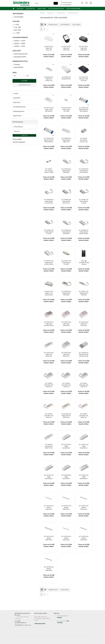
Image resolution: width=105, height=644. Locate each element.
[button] (82, 3)
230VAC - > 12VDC (19, 41)
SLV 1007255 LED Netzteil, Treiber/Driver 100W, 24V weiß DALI (84, 538)
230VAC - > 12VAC (19, 46)
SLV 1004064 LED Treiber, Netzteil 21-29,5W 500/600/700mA (49, 232)
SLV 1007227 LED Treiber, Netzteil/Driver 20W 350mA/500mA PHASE (49, 477)
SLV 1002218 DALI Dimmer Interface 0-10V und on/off (84, 140)
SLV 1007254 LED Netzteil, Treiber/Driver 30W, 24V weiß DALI (66, 538)
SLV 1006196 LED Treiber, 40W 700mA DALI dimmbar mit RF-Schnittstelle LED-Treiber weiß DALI (84, 324)
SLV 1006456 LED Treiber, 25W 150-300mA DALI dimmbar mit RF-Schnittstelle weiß (66, 416)
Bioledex (60, 618)
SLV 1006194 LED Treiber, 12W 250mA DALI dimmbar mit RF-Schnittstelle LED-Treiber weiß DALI (49, 354)
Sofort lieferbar (18, 17)
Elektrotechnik (17, 116)
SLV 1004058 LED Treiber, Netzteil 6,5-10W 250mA (49, 201)
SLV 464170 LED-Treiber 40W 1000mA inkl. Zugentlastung (66, 48)
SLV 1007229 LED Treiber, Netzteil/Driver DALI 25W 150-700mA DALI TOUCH (84, 477)
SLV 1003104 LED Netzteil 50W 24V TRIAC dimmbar (84, 109)
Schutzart (17, 51)
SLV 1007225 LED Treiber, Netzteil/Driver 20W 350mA (66, 446)
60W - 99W (17, 30)
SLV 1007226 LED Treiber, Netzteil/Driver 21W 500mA (84, 446)
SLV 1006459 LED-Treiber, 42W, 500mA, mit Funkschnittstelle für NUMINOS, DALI (49, 385)
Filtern (24, 81)
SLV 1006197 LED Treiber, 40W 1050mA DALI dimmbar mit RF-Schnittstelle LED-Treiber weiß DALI (66, 324)
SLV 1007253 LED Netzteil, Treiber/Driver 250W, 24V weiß (49, 538)
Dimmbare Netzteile (20, 61)
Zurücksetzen (24, 85)
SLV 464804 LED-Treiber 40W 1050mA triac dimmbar (49, 79)
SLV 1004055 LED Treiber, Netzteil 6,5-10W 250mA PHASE (84, 171)
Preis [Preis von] (15, 73)
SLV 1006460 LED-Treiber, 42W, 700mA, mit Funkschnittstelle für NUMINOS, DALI (66, 385)
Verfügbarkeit (18, 14)
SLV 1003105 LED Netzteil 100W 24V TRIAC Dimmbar (49, 140)
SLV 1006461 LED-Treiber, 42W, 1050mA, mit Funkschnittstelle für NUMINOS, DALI (84, 385)
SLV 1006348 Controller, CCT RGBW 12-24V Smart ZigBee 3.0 (49, 446)
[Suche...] (56, 3)
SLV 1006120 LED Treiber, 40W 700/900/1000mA (49, 324)
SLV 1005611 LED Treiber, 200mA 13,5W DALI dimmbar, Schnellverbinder (84, 293)
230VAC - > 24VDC (19, 44)
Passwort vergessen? (19, 142)
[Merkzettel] (86, 3)
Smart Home (42, 9)
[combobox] (53, 25)
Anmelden (24, 135)
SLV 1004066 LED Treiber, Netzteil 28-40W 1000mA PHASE (84, 232)
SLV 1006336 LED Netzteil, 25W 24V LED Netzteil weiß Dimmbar (84, 354)
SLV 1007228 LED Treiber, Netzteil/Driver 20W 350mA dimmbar (66, 477)
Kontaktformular (27, 625)
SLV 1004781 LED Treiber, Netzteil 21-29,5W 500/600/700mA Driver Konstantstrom (66, 263)
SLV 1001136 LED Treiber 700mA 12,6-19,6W (66, 109)
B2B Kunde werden (40, 624)
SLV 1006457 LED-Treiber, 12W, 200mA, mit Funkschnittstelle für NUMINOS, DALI (84, 416)
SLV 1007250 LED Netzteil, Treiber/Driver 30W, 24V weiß (49, 508)
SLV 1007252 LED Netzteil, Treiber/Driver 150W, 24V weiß (84, 508)
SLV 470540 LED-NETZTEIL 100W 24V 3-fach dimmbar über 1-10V (84, 79)
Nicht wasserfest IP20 (20, 54)
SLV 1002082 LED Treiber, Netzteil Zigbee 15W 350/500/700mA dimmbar (66, 140)
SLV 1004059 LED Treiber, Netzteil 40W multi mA (66, 201)
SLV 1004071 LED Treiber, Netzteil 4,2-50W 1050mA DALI (49, 263)
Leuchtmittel (30, 9)
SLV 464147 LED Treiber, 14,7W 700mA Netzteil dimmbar (49, 293)
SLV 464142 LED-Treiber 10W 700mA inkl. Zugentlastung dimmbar (49, 48)
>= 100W (16, 33)
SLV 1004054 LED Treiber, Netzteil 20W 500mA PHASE (66, 171)
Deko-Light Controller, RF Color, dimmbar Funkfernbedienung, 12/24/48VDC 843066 (84, 263)
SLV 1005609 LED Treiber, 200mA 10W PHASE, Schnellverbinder (66, 293)
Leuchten (20, 9)
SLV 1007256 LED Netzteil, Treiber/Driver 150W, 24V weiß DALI (49, 569)
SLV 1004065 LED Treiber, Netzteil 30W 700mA (66, 232)
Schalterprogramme (73, 9)
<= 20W (16, 25)
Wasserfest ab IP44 (19, 57)
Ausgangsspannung (20, 37)
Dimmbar (16, 65)
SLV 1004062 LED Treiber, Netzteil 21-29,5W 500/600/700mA (84, 201)
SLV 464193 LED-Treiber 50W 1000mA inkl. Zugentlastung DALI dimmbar (84, 48)
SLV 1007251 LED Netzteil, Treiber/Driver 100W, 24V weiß (66, 508)
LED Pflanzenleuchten (56, 9)
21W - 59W (17, 27)
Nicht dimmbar (18, 67)
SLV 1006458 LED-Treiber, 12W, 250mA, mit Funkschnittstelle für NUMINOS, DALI (49, 416)
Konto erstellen (17, 139)
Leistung (16, 21)
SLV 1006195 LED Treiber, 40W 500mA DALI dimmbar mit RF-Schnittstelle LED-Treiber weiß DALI (66, 354)
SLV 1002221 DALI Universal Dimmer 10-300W (49, 171)
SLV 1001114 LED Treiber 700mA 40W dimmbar (49, 109)
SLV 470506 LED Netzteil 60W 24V (66, 78)
